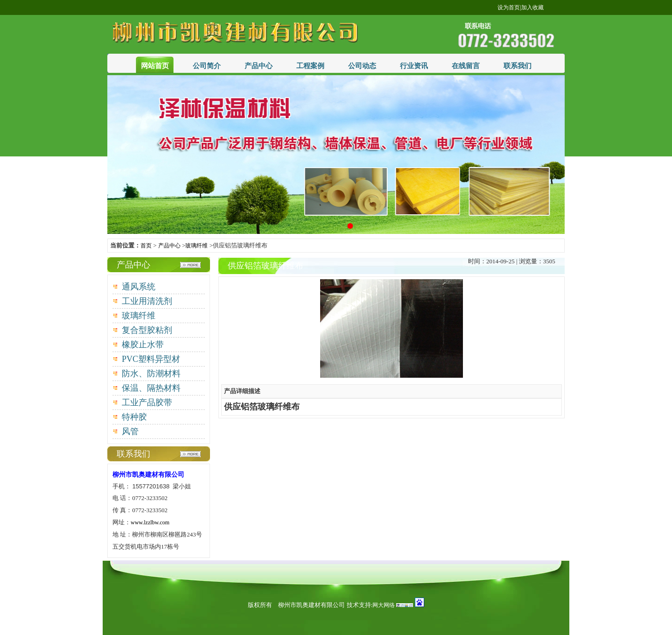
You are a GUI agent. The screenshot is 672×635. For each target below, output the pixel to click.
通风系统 (139, 287)
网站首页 (155, 66)
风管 (130, 431)
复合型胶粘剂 (147, 330)
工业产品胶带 (147, 402)
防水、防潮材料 (151, 374)
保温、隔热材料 (151, 388)
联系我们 (518, 66)
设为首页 (509, 7)
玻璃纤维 (196, 246)
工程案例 (310, 66)
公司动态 (362, 66)
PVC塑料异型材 (151, 359)
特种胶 (134, 417)
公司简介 (207, 66)
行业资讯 (414, 66)
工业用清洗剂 (147, 301)
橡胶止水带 (143, 345)
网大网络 (384, 605)
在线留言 (466, 66)
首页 (146, 246)
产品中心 (259, 66)
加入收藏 (532, 7)
